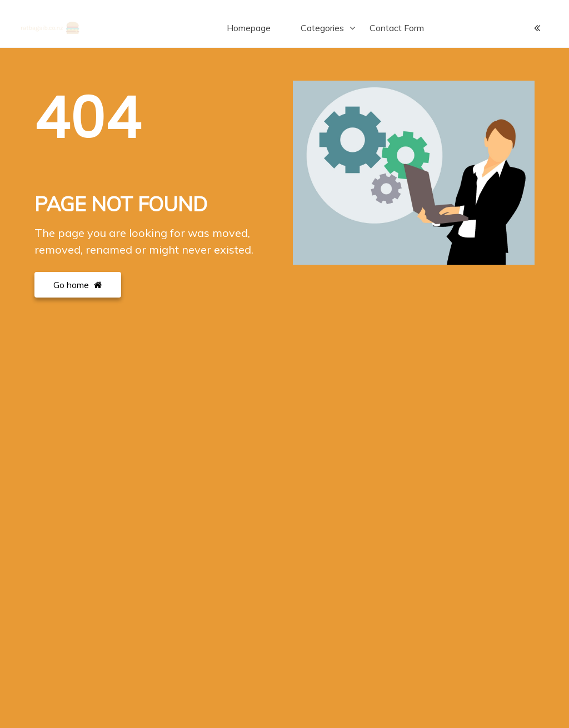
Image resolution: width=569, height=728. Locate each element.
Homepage (249, 28)
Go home (78, 285)
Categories (322, 28)
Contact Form (397, 28)
